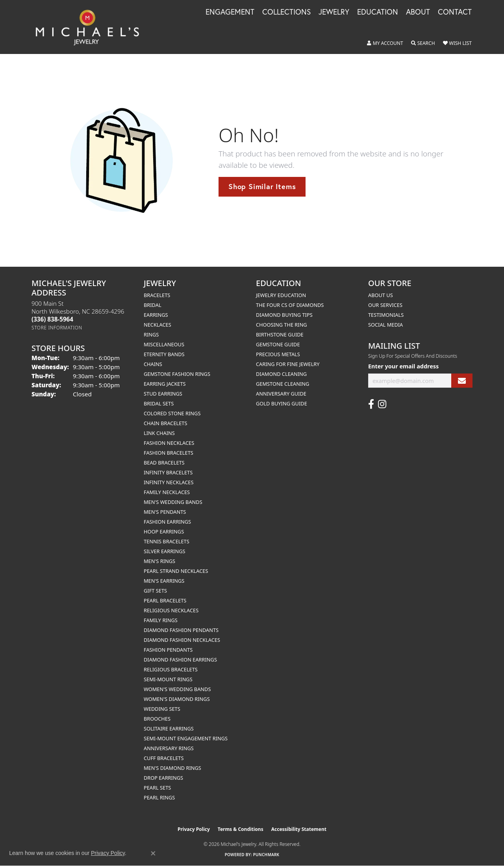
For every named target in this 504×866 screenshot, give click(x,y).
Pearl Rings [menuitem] (159, 797)
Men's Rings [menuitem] (159, 561)
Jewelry (334, 12)
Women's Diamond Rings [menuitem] (177, 699)
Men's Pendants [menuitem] (165, 512)
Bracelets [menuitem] (157, 295)
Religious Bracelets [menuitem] (171, 669)
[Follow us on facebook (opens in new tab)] (371, 404)
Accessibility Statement (299, 829)
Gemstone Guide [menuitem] (278, 344)
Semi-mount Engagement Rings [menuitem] (186, 738)
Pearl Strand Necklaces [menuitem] (176, 571)
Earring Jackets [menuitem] (165, 384)
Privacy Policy (194, 829)
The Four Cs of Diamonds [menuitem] (290, 305)
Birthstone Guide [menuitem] (280, 335)
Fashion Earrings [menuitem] (167, 522)
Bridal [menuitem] (153, 305)
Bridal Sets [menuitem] (159, 403)
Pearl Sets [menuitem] (157, 788)
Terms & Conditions (241, 829)
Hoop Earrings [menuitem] (164, 531)
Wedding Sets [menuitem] (162, 709)
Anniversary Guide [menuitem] (281, 394)
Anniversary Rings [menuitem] (169, 748)
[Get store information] (57, 328)
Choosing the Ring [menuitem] (282, 325)
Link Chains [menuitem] (159, 433)
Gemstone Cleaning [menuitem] (283, 384)
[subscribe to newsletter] (462, 381)
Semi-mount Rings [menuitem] (168, 679)
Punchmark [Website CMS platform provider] (266, 855)
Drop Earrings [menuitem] (163, 778)
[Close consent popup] (153, 853)
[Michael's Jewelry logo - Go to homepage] (91, 27)
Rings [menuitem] (151, 335)
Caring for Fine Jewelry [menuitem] (288, 364)
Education (378, 12)
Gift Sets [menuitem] (155, 591)
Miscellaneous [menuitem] (164, 344)
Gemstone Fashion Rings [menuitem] (177, 374)
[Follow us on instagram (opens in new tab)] (382, 404)
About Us (381, 295)
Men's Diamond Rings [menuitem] (172, 768)
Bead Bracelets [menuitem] (164, 463)
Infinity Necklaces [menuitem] (169, 482)
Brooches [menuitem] (157, 719)
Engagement (230, 12)
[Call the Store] (52, 319)
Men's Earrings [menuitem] (164, 581)
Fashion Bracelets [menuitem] (169, 453)
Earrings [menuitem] (156, 315)
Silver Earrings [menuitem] (165, 551)
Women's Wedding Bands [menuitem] (177, 689)
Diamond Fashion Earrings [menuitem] (180, 660)
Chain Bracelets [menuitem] (166, 423)
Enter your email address (403, 366)
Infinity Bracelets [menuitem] (168, 472)
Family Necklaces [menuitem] (167, 492)
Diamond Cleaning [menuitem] (281, 374)
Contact (455, 12)
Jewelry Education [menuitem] (281, 295)
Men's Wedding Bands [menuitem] (173, 502)
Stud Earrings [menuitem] (163, 394)
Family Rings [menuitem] (161, 620)
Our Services (385, 305)
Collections (286, 12)
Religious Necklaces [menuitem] (171, 610)
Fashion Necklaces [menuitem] (169, 443)
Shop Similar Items (262, 186)
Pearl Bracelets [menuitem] (165, 600)
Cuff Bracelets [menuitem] (164, 758)
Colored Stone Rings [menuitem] (172, 413)
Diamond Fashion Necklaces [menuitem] (182, 640)
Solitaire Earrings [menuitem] (169, 728)
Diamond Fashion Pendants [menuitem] (181, 630)
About (418, 12)
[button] (385, 43)
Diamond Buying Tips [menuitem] (284, 315)
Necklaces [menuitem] (157, 325)
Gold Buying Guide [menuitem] (282, 403)
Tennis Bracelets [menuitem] (167, 541)
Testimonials (386, 315)
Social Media (385, 325)
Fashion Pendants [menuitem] (168, 650)
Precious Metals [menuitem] (278, 354)
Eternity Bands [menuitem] (164, 354)
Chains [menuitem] (153, 364)
